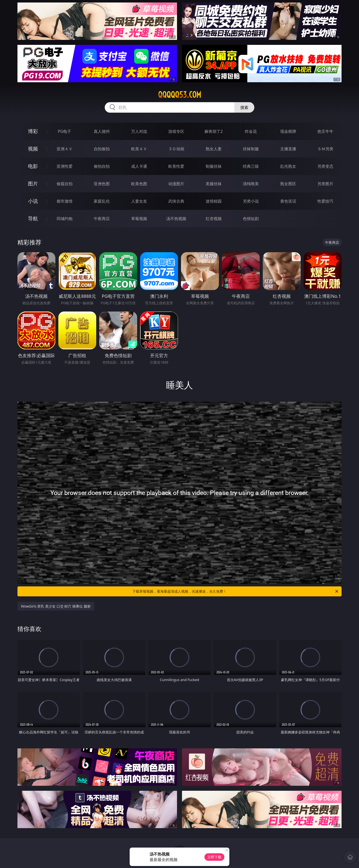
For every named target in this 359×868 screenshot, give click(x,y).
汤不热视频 (176, 219)
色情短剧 (251, 219)
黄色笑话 (288, 201)
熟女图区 (288, 184)
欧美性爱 (176, 166)
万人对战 (139, 131)
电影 (33, 166)
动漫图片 (176, 184)
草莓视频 (139, 219)
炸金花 (251, 131)
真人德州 (102, 131)
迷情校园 (214, 201)
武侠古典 (176, 201)
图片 (33, 184)
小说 (33, 201)
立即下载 (214, 857)
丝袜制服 (251, 149)
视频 (33, 149)
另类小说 (251, 201)
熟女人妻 (214, 149)
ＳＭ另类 (325, 149)
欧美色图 (139, 184)
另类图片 (325, 184)
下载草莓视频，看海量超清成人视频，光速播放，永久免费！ (236, 591)
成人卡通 (139, 166)
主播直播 (288, 149)
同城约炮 (65, 219)
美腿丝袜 (214, 184)
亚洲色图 (102, 184)
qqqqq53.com (180, 95)
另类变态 (325, 166)
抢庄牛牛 (325, 131)
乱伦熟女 (288, 166)
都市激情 (65, 201)
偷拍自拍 (102, 166)
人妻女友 (139, 201)
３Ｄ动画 (176, 149)
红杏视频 (214, 219)
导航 (33, 218)
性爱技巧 (325, 201)
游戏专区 (176, 131)
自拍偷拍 (102, 149)
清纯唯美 (251, 184)
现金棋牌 (288, 131)
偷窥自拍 (65, 184)
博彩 (33, 131)
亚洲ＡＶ (65, 149)
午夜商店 (102, 219)
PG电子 (64, 131)
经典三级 (251, 166)
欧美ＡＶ (139, 149)
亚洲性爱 (65, 166)
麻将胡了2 (214, 131)
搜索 (244, 107)
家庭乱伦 (102, 201)
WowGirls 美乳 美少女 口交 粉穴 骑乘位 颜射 (56, 606)
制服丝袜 (214, 166)
